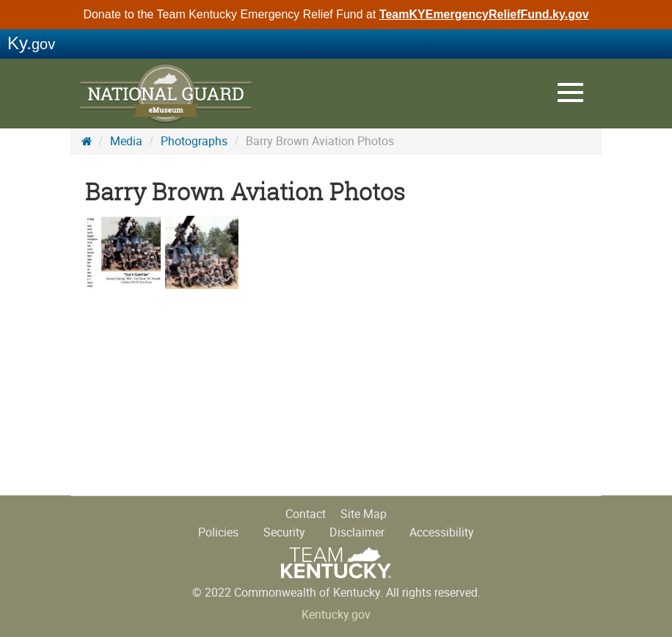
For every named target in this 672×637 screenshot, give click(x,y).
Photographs (194, 141)
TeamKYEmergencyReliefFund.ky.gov (484, 14)
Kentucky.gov (336, 615)
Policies (218, 532)
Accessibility (442, 532)
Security (284, 532)
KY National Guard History (166, 95)
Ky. (31, 43)
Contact (306, 514)
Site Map (364, 514)
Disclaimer (357, 532)
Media (126, 141)
